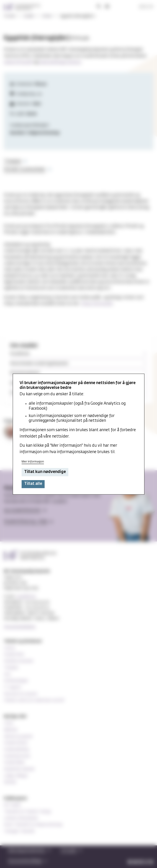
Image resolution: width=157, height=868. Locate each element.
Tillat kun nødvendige (45, 472)
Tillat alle (33, 484)
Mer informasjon (33, 462)
